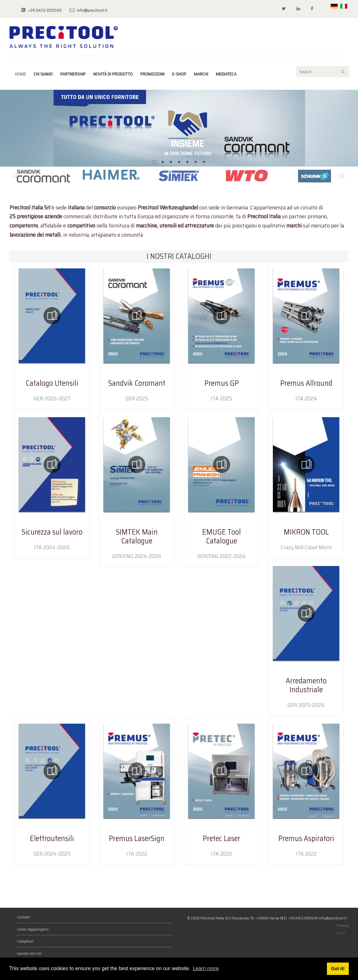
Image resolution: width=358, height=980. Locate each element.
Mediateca (226, 74)
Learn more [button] (206, 968)
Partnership (73, 74)
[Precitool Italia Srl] (64, 36)
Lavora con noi (29, 953)
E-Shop (179, 74)
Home (20, 74)
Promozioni (152, 74)
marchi (201, 74)
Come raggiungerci (33, 929)
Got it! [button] (338, 969)
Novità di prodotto (113, 74)
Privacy (343, 925)
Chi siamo (43, 74)
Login (341, 933)
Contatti (24, 917)
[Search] (323, 72)
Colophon (25, 941)
